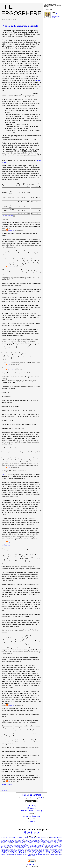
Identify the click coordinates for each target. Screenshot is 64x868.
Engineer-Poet (11, 230)
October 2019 (58, 853)
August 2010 (10, 847)
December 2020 (26, 854)
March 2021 (34, 854)
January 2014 (13, 849)
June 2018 (16, 853)
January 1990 (4, 838)
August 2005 (60, 839)
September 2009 (8, 845)
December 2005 (30, 840)
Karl (3, 475)
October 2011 (44, 848)
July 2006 (15, 842)
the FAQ (41, 798)
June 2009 (50, 844)
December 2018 (30, 853)
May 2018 (10, 853)
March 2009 (32, 844)
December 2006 (54, 842)
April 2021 (40, 854)
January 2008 (36, 843)
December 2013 (5, 849)
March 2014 (28, 849)
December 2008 (17, 844)
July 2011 (21, 848)
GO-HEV (38, 81)
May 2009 (44, 844)
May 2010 (53, 845)
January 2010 (41, 845)
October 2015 (29, 850)
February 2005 (23, 839)
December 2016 (13, 852)
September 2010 (18, 847)
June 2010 (59, 845)
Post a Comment (7, 784)
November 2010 (34, 847)
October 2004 (53, 838)
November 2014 (8, 850)
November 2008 (8, 844)
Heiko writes (6, 545)
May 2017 (28, 852)
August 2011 (28, 848)
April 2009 (38, 844)
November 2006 (45, 842)
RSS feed (32, 865)
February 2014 (20, 849)
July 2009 (56, 844)
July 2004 (31, 838)
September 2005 (6, 840)
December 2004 (7, 839)
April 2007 (21, 843)
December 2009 (33, 845)
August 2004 (37, 838)
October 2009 (16, 845)
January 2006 (38, 840)
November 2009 (24, 845)
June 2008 (48, 843)
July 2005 (54, 839)
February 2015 (16, 850)
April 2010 (47, 845)
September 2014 (53, 849)
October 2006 (37, 842)
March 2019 (45, 853)
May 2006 (3, 842)
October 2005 (14, 840)
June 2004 (25, 838)
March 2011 (4, 848)
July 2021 (51, 854)
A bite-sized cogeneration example (20, 26)
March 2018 (4, 853)
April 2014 (34, 849)
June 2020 (19, 854)
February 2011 (58, 847)
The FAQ (32, 805)
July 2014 (39, 849)
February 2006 (46, 840)
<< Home (4, 790)
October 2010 (26, 847)
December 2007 (28, 843)
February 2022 (31, 855)
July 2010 (3, 847)
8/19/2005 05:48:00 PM (8, 216)
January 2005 (15, 839)
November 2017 (58, 852)
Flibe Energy (32, 833)
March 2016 (36, 850)
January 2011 (50, 847)
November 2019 (5, 854)
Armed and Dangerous (32, 816)
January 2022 (58, 854)
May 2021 (46, 854)
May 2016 (48, 850)
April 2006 (59, 840)
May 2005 (42, 839)
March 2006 (53, 840)
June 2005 (48, 839)
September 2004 (45, 838)
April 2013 (50, 848)
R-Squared (32, 821)
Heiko (9, 365)
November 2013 (57, 848)
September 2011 (36, 848)
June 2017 (34, 852)
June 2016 (54, 850)
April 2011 (10, 848)
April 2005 (36, 839)
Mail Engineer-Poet (32, 795)
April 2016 (42, 850)
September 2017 (42, 852)
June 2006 (9, 842)
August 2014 (46, 849)
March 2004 (19, 838)
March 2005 (30, 839)
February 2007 (7, 843)
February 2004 (12, 838)
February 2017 (22, 852)
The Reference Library (32, 811)
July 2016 (60, 850)
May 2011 (16, 848)
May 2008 (43, 843)
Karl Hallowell (11, 267)
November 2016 (5, 852)
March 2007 (15, 843)
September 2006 (29, 842)
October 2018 (22, 853)
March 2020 (13, 854)
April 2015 (23, 850)
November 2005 (22, 840)
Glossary (32, 808)
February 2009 (25, 844)
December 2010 (42, 847)
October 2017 (50, 852)
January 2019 (38, 853)
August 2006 (21, 842)
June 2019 (52, 853)
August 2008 (55, 843)
